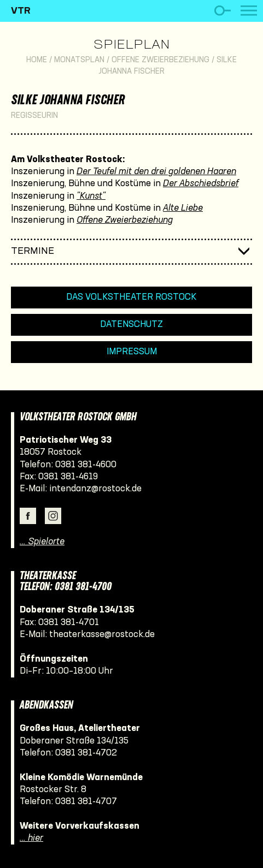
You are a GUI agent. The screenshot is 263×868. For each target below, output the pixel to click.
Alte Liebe (183, 208)
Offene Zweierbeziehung (160, 60)
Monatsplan (79, 60)
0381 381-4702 (86, 753)
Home (37, 60)
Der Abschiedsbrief (201, 184)
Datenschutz (131, 325)
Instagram (53, 516)
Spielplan (131, 45)
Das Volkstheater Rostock (131, 297)
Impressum (132, 352)
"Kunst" (91, 196)
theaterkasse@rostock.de (102, 635)
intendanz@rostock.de (95, 489)
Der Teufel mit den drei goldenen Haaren (156, 172)
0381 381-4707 (86, 802)
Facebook (28, 516)
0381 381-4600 (86, 465)
